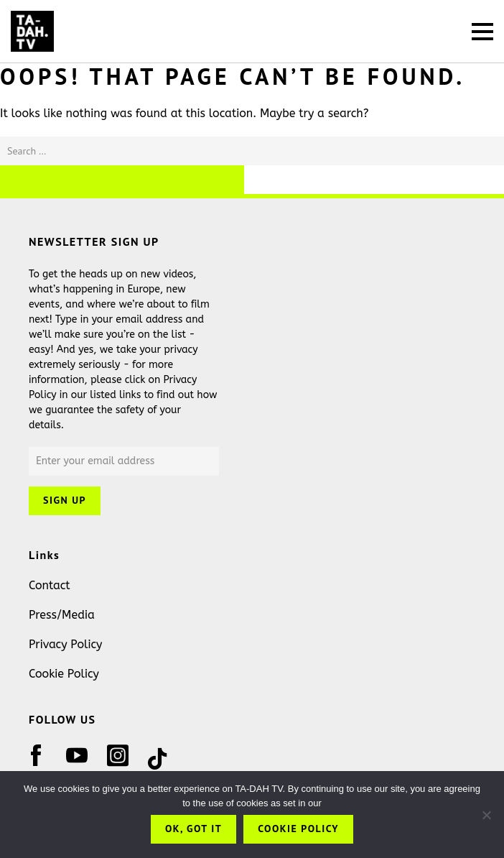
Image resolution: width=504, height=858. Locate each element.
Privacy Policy (65, 644)
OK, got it (193, 829)
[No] (486, 815)
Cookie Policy (64, 674)
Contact (50, 585)
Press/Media (62, 615)
